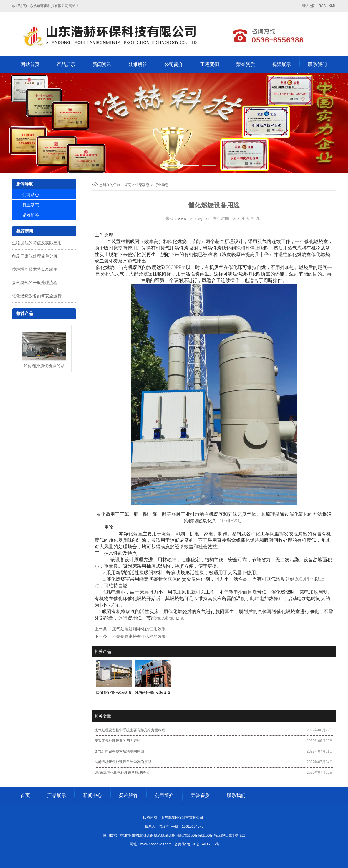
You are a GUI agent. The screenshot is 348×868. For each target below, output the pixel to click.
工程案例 (210, 64)
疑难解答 (138, 64)
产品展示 (66, 64)
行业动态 (31, 205)
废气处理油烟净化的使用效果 (138, 629)
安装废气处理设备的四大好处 (117, 741)
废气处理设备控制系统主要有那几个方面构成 (130, 730)
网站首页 (30, 64)
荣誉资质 (246, 64)
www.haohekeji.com (195, 218)
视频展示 (281, 64)
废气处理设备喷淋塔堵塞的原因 (119, 751)
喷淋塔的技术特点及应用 (35, 269)
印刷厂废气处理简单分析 (35, 256)
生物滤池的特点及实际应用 (37, 243)
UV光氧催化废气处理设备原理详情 (122, 773)
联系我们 (317, 64)
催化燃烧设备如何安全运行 (37, 296)
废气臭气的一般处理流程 (35, 283)
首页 (127, 185)
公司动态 (31, 194)
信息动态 (142, 185)
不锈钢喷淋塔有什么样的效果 (138, 636)
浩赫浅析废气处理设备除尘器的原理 (123, 762)
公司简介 (174, 64)
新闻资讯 (102, 64)
